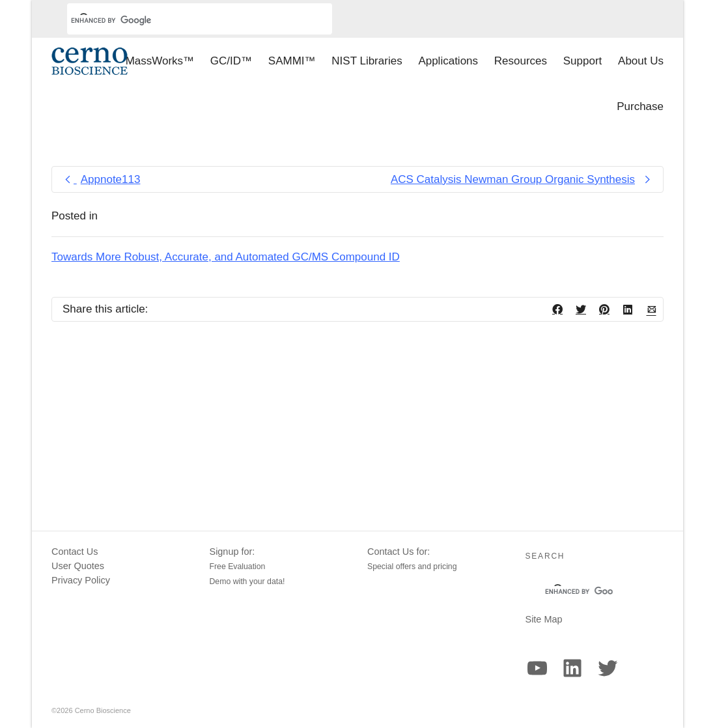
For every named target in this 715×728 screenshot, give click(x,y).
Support (583, 61)
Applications (448, 61)
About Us (641, 61)
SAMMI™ (292, 61)
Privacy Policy (81, 580)
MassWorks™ (160, 61)
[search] (184, 20)
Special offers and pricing (412, 567)
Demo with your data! (247, 581)
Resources (521, 61)
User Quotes (78, 566)
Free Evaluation (238, 567)
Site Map (544, 619)
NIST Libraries (367, 61)
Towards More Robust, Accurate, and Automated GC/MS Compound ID (226, 257)
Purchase (640, 106)
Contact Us (75, 552)
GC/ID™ (231, 61)
